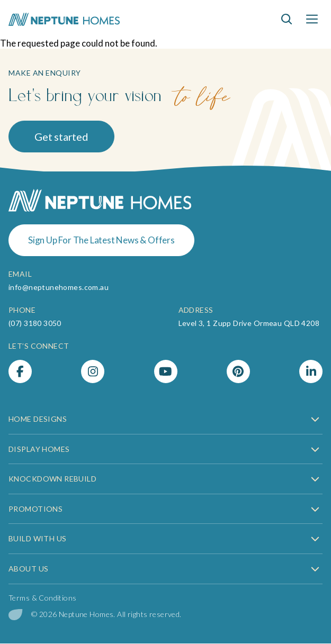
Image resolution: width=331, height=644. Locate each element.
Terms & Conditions (43, 598)
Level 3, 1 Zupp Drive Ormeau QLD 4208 (249, 323)
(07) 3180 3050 (35, 323)
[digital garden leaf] (16, 615)
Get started (61, 137)
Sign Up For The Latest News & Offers (101, 240)
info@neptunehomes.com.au (59, 287)
